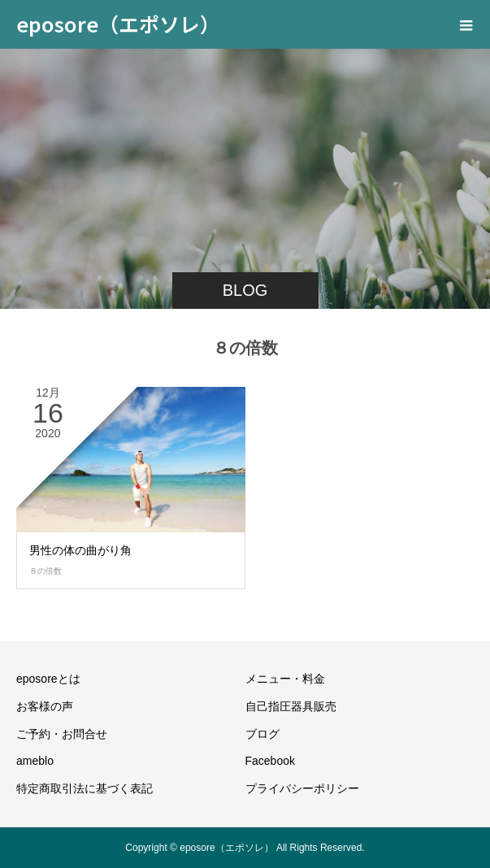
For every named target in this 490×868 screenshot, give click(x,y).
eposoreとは (48, 679)
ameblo (35, 761)
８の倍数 (46, 571)
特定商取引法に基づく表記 (85, 788)
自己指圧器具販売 (291, 706)
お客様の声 (45, 706)
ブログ (262, 734)
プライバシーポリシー (302, 788)
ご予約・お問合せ (62, 734)
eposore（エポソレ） (118, 24)
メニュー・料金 (285, 679)
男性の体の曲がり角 (80, 550)
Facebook (270, 761)
